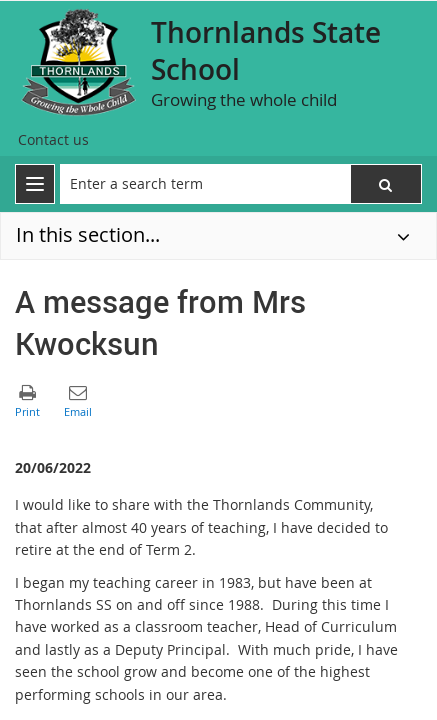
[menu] (35, 184)
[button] (386, 184)
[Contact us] (53, 140)
